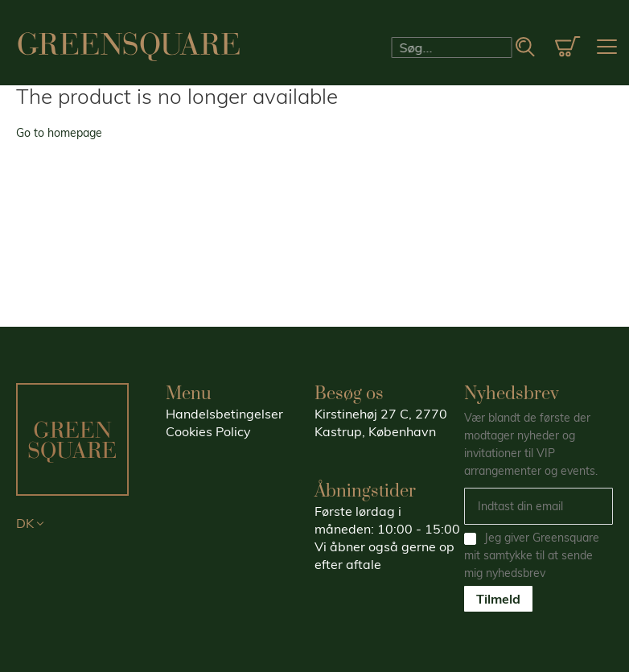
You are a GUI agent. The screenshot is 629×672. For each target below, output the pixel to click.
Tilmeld (498, 599)
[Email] (539, 506)
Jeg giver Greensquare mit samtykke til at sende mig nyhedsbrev (532, 555)
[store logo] (129, 47)
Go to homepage (59, 133)
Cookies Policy (208, 431)
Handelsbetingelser (224, 414)
